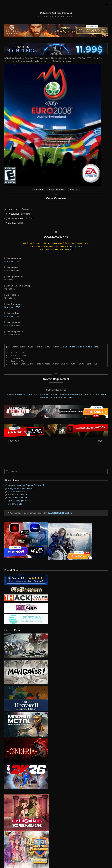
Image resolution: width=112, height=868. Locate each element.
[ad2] (25, 812)
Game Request (75, 246)
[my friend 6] (26, 608)
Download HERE (12, 261)
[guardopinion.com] (26, 579)
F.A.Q (71, 249)
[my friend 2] (26, 589)
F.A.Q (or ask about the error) (21, 488)
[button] (106, 5)
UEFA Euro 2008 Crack (16, 394)
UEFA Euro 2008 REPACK (71, 394)
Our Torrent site (15, 504)
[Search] (56, 471)
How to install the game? (19, 498)
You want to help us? (17, 495)
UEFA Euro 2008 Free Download (43, 394)
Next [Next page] (102, 441)
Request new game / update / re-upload (26, 485)
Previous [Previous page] (12, 441)
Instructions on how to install (82, 347)
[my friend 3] (26, 598)
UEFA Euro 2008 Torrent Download (56, 398)
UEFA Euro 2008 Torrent (95, 394)
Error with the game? (17, 501)
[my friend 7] (26, 619)
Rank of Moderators (17, 492)
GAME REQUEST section (60, 513)
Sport (70, 17)
